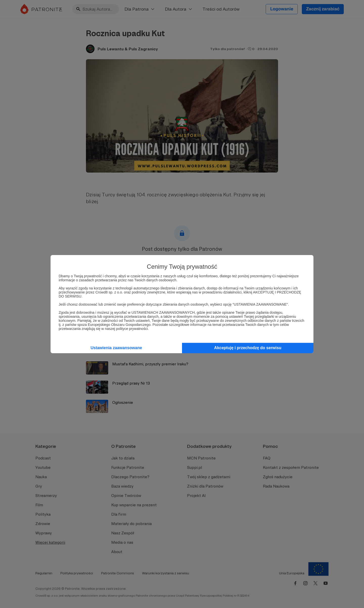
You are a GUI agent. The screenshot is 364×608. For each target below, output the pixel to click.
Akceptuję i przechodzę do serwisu (248, 348)
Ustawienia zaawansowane (116, 348)
